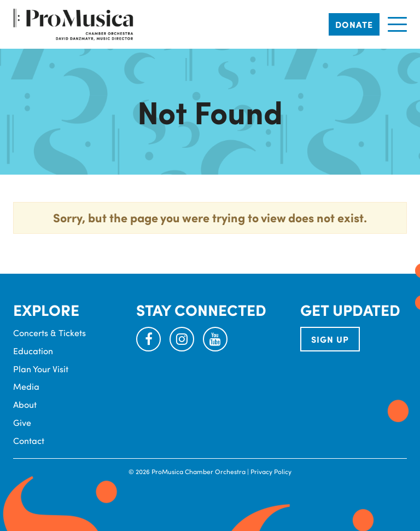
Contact (29, 440)
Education (33, 351)
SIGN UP (330, 339)
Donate (354, 24)
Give (22, 422)
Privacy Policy (271, 471)
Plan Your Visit (41, 369)
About (25, 404)
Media (26, 386)
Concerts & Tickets (49, 333)
